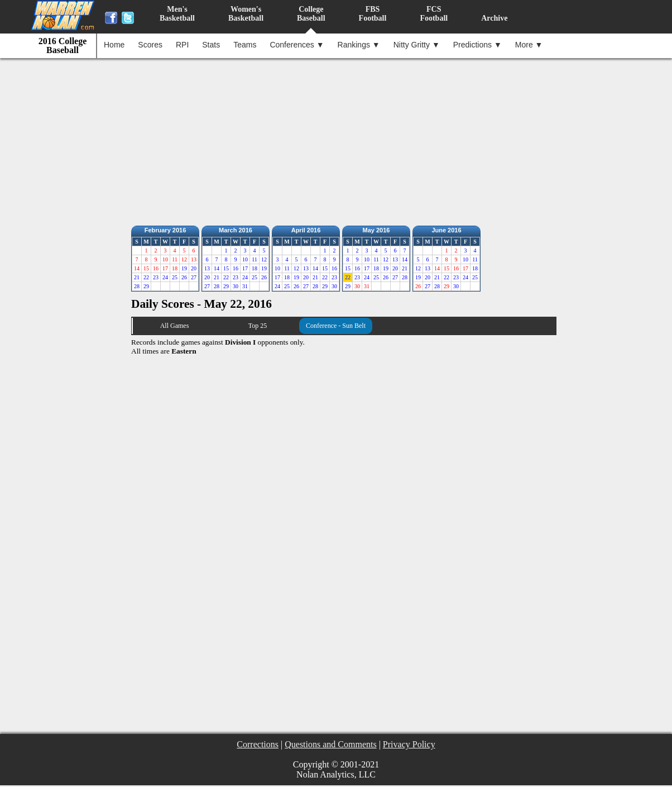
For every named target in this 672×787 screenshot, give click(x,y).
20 (194, 268)
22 (146, 277)
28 (137, 286)
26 (184, 277)
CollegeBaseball (311, 14)
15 (226, 268)
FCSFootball (434, 14)
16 (236, 268)
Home (114, 45)
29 (146, 286)
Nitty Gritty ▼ (417, 45)
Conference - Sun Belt (336, 326)
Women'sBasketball (246, 14)
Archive (494, 18)
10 (245, 259)
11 (255, 259)
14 (217, 268)
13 (207, 268)
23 (156, 277)
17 (245, 268)
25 (175, 277)
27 (194, 277)
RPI (182, 45)
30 (236, 286)
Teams (245, 45)
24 (165, 277)
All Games (175, 326)
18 (255, 268)
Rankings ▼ (359, 45)
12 (264, 259)
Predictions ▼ (477, 45)
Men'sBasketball (177, 14)
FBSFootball (373, 14)
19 (184, 268)
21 (137, 277)
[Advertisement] (339, 139)
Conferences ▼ (297, 45)
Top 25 (258, 326)
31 (245, 286)
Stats (211, 45)
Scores (150, 45)
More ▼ (529, 45)
